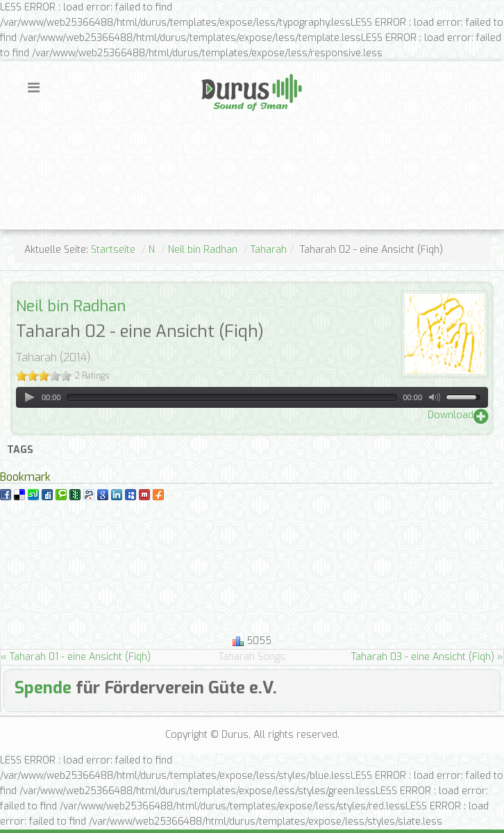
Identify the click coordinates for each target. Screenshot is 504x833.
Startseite (113, 250)
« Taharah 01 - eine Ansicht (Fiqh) (76, 657)
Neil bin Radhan (203, 250)
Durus (216, 72)
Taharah (269, 250)
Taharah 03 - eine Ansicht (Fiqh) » (427, 657)
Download (451, 415)
